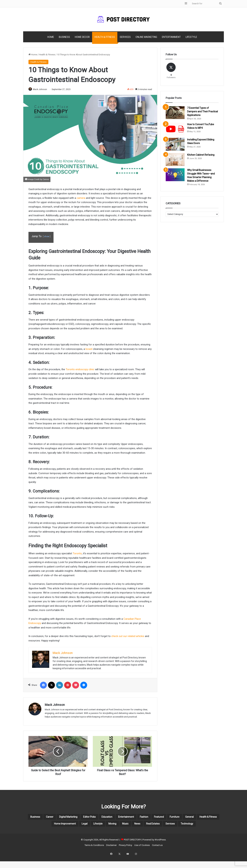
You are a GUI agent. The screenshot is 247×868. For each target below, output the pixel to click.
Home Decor (82, 37)
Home (51, 37)
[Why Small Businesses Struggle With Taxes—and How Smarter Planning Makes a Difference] (175, 175)
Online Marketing (146, 37)
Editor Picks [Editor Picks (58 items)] (114, 818)
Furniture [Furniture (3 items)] (37, 826)
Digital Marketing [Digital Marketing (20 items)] (85, 818)
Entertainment (171, 37)
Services (125, 37)
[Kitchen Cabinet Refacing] (175, 160)
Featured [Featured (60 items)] (206, 818)
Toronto (77, 554)
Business (64, 37)
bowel (89, 349)
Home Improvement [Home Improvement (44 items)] (116, 826)
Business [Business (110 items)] (41, 818)
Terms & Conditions (94, 856)
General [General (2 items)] (57, 826)
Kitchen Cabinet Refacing (201, 155)
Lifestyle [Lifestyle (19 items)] (160, 826)
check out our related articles (128, 636)
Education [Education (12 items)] (138, 818)
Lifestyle (191, 37)
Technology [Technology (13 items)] (146, 834)
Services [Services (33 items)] (124, 834)
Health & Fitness (105, 37)
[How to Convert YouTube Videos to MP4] (175, 129)
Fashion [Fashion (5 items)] (186, 818)
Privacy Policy (125, 856)
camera (81, 198)
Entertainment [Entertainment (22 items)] (163, 818)
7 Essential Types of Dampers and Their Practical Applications (202, 111)
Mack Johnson (42, 89)
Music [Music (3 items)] (196, 826)
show (47, 237)
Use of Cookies (142, 856)
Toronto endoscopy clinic (80, 370)
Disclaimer (111, 856)
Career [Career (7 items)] (60, 818)
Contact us (157, 856)
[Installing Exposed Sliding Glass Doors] (175, 144)
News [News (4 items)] (212, 826)
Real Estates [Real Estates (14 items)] (101, 834)
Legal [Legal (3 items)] (143, 826)
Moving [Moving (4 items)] (179, 826)
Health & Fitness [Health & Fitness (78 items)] (82, 826)
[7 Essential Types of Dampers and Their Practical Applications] (175, 113)
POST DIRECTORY (132, 851)
